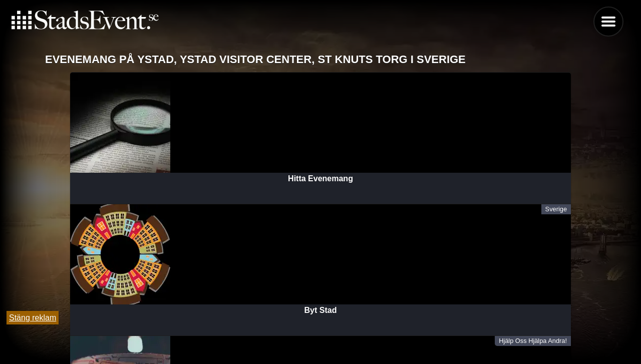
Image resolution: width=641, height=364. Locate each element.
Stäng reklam (33, 318)
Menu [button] (608, 22)
